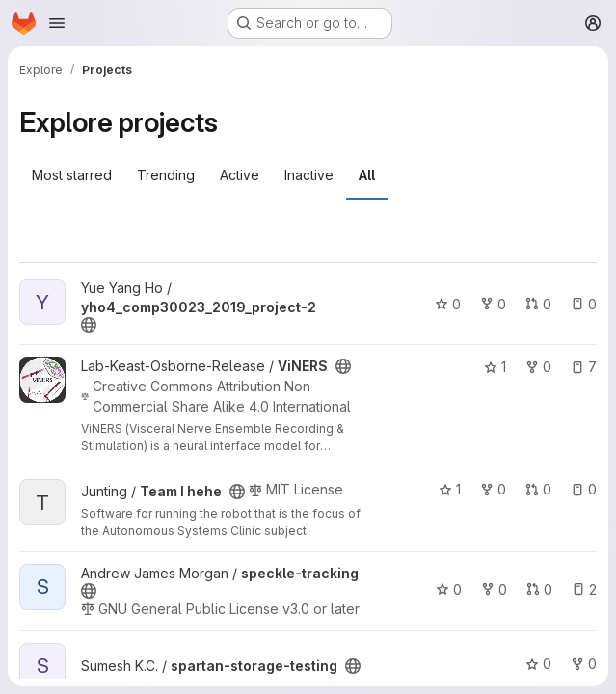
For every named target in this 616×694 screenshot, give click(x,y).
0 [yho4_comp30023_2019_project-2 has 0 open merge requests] (538, 304)
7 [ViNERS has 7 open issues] (584, 367)
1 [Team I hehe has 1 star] (450, 489)
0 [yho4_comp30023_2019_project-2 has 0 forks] (493, 304)
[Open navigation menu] (57, 23)
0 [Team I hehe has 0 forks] (493, 489)
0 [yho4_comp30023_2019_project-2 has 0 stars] (448, 304)
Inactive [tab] (309, 175)
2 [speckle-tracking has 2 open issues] (584, 589)
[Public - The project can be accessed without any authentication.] (89, 325)
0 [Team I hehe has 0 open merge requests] (538, 489)
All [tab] (367, 175)
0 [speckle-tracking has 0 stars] (449, 589)
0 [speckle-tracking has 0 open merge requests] (539, 589)
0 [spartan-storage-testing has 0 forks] (584, 664)
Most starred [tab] (72, 175)
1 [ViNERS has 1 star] (495, 367)
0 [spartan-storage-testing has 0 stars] (538, 664)
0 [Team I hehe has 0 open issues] (584, 489)
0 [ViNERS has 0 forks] (538, 367)
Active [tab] (240, 175)
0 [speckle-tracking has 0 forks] (494, 589)
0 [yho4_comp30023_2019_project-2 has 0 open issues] (584, 304)
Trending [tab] (166, 175)
